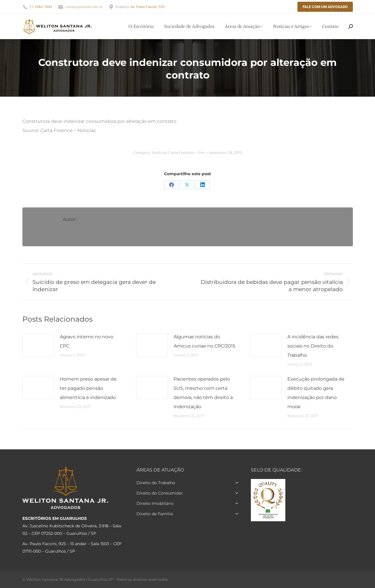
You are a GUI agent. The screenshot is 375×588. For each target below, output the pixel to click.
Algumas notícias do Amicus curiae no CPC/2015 (204, 341)
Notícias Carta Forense (173, 152)
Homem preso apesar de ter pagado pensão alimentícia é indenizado (88, 388)
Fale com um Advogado (325, 7)
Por (201, 152)
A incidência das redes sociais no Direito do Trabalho (313, 346)
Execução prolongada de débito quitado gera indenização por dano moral (316, 393)
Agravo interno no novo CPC (87, 341)
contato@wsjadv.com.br (84, 7)
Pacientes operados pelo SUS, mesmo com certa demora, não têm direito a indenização (203, 393)
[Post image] (38, 345)
